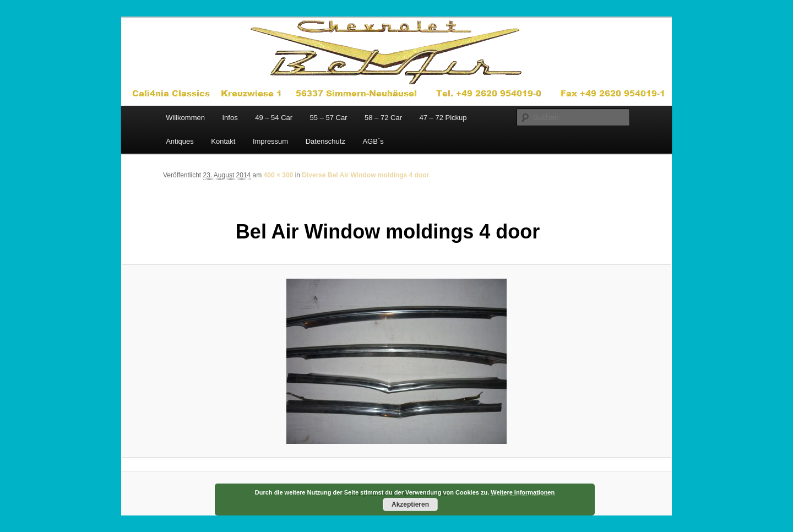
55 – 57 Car (329, 118)
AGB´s (373, 141)
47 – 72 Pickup (443, 118)
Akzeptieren (410, 504)
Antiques (180, 141)
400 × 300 (279, 175)
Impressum (270, 141)
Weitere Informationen (523, 492)
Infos (230, 118)
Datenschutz (325, 141)
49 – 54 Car (274, 118)
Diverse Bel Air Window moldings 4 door (365, 175)
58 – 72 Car (383, 118)
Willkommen (185, 118)
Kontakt (223, 141)
